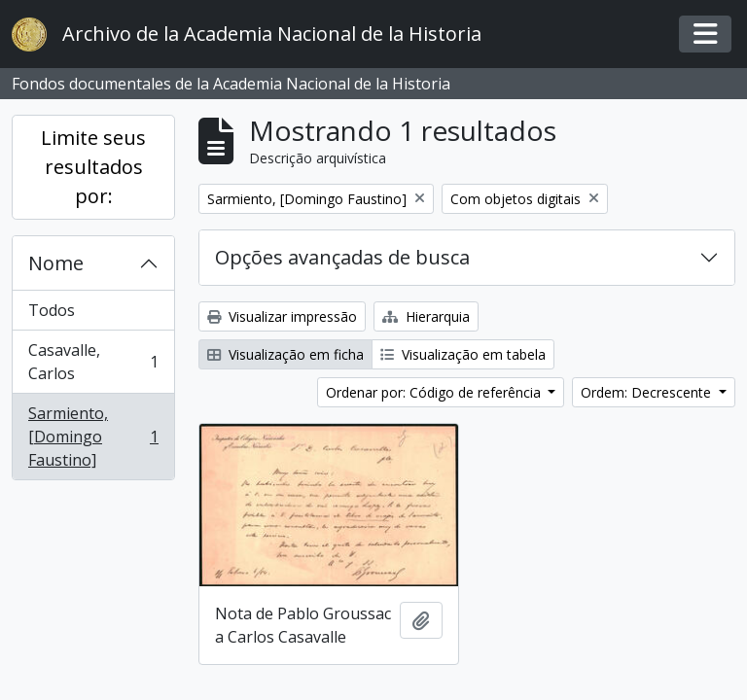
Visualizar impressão (282, 316)
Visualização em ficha (285, 354)
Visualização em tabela (463, 354)
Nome (56, 263)
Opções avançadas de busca (342, 257)
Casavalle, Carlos (93, 362)
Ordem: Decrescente (648, 392)
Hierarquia (426, 316)
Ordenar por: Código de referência (435, 392)
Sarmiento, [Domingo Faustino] (93, 437)
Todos (52, 310)
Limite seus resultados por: (93, 167)
